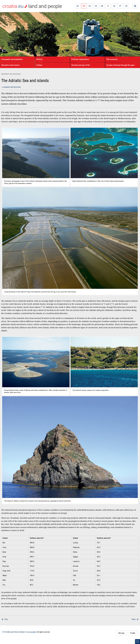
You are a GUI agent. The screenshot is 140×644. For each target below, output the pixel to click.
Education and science (10, 65)
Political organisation (80, 59)
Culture (39, 65)
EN (84, 6)
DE (78, 6)
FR (96, 6)
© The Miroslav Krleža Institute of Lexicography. (19, 632)
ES (90, 6)
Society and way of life (81, 65)
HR (102, 6)
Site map (121, 633)
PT (120, 6)
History (39, 59)
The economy (112, 59)
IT (108, 6)
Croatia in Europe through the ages (120, 65)
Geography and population (12, 59)
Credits (133, 633)
